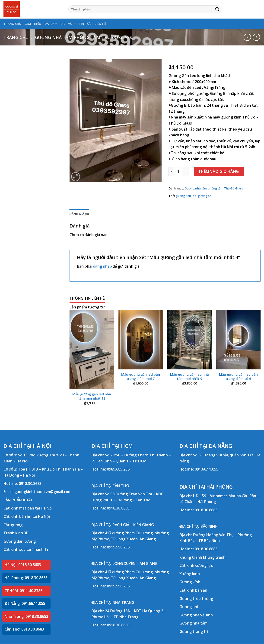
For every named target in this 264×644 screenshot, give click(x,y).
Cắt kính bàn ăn (193, 590)
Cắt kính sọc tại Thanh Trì (27, 549)
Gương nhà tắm (193, 623)
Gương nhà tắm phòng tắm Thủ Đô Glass (83, 37)
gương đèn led (186, 196)
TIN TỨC (85, 24)
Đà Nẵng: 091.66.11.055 (25, 603)
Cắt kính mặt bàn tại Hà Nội (28, 508)
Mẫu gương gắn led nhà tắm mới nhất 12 (92, 396)
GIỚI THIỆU (33, 24)
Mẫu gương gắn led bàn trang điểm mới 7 (141, 377)
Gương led (189, 607)
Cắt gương (13, 525)
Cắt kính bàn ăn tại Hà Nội (27, 516)
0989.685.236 (118, 469)
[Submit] (217, 9)
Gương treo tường (196, 599)
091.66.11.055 (207, 469)
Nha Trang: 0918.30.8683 (26, 616)
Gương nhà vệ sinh (196, 615)
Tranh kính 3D (16, 533)
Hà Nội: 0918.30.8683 (23, 565)
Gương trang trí (194, 631)
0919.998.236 (118, 547)
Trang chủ (16, 37)
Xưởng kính (190, 574)
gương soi (205, 196)
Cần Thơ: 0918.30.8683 (24, 629)
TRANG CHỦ (12, 24)
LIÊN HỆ (100, 24)
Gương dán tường (20, 541)
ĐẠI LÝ (51, 24)
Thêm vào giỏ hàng (219, 171)
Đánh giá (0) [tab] (79, 214)
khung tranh (214, 557)
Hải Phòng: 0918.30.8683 (26, 578)
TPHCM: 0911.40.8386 (24, 591)
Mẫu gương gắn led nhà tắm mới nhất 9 (189, 377)
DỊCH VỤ (68, 24)
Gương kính (190, 582)
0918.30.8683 (30, 484)
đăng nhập (103, 266)
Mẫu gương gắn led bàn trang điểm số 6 (238, 377)
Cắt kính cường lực (196, 565)
